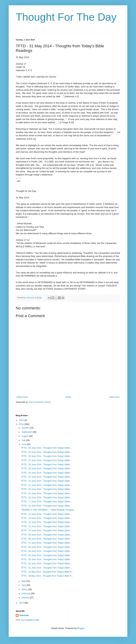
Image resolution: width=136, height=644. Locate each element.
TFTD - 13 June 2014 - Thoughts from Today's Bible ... (47, 518)
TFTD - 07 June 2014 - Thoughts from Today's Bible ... (47, 543)
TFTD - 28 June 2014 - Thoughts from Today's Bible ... (47, 456)
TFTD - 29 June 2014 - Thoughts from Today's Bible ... (47, 452)
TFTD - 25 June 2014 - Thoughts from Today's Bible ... (47, 469)
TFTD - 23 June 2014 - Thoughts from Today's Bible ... (47, 477)
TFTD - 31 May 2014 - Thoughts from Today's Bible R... (47, 572)
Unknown (24, 615)
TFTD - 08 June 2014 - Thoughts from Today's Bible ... (47, 539)
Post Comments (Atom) (40, 402)
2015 (22, 420)
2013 (22, 603)
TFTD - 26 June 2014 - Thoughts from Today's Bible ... (47, 465)
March (25, 589)
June (24, 444)
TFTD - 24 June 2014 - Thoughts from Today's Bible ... (47, 473)
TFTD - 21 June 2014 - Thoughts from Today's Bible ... (47, 485)
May (24, 581)
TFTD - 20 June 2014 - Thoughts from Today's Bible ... (47, 489)
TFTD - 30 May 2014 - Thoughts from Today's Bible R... (47, 576)
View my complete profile (28, 620)
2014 (22, 424)
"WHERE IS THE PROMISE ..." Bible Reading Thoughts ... (49, 510)
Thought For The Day (66, 17)
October (26, 428)
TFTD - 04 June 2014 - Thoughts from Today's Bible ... (47, 555)
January (26, 598)
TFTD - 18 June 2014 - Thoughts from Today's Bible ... (47, 498)
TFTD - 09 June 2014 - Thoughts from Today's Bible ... (47, 535)
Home (69, 397)
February (26, 594)
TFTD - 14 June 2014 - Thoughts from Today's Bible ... (47, 514)
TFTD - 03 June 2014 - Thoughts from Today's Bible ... (47, 559)
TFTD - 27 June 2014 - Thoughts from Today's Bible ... (47, 460)
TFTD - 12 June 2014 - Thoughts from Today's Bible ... (47, 522)
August (25, 436)
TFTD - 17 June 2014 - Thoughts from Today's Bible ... (47, 502)
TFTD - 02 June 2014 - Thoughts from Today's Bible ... (47, 564)
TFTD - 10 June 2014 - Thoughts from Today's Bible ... (47, 531)
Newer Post (22, 397)
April (24, 585)
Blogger (81, 628)
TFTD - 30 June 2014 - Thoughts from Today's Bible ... (47, 448)
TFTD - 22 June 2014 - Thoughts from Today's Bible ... (47, 481)
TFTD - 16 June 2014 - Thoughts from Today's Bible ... (47, 506)
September (27, 432)
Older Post (114, 397)
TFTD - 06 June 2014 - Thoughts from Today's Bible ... (47, 547)
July (24, 440)
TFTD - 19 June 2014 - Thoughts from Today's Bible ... (47, 493)
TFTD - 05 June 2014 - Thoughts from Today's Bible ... (47, 551)
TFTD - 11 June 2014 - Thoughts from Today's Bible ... (47, 526)
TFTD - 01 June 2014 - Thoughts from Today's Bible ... (47, 568)
